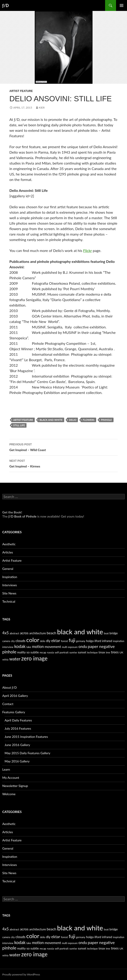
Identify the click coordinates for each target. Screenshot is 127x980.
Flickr (87, 250)
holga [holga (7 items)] (90, 641)
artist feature (23, 420)
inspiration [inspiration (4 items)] (119, 641)
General (8, 569)
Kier (42, 108)
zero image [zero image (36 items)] (34, 658)
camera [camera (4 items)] (6, 641)
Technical (9, 601)
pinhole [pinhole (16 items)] (9, 652)
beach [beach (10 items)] (52, 633)
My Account (11, 778)
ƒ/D (5, 5)
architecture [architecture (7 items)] (38, 633)
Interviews (10, 585)
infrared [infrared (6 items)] (107, 641)
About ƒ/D (9, 687)
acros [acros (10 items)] (24, 633)
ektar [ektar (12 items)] (56, 641)
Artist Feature (21, 91)
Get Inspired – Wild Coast (63, 447)
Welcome (9, 794)
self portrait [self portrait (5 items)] (62, 652)
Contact (8, 704)
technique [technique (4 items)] (92, 652)
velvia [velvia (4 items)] (5, 659)
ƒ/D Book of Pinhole (22, 516)
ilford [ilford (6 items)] (98, 641)
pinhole (106, 420)
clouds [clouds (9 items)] (20, 641)
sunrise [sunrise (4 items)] (73, 652)
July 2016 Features (18, 728)
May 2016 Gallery (17, 761)
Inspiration (10, 577)
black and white (51, 420)
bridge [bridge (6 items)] (114, 633)
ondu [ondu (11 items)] (83, 647)
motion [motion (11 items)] (38, 647)
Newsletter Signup (15, 786)
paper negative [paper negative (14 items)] (101, 646)
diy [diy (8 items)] (48, 641)
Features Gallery (14, 712)
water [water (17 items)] (15, 659)
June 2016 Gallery (17, 745)
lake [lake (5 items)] (29, 647)
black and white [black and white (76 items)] (80, 632)
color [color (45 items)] (33, 640)
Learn (6, 769)
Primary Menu (122, 5)
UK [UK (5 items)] (121, 652)
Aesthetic (9, 544)
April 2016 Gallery (15, 696)
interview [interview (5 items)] (8, 647)
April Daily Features (18, 720)
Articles (8, 552)
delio (73, 420)
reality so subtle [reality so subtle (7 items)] (28, 652)
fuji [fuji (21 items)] (72, 640)
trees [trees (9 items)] (115, 652)
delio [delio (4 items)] (43, 641)
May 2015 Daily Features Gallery (27, 753)
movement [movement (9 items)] (53, 647)
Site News (9, 593)
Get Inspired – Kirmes (63, 463)
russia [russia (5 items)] (50, 652)
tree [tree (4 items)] (108, 652)
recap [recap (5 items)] (43, 652)
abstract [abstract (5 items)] (14, 633)
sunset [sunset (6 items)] (82, 652)
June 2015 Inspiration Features (26, 737)
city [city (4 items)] (13, 641)
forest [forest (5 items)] (65, 641)
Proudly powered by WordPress (21, 974)
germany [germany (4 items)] (81, 641)
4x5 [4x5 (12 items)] (5, 633)
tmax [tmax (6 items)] (102, 652)
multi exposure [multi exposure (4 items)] (70, 647)
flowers (89, 420)
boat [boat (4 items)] (106, 633)
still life (19, 425)
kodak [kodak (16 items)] (20, 646)
